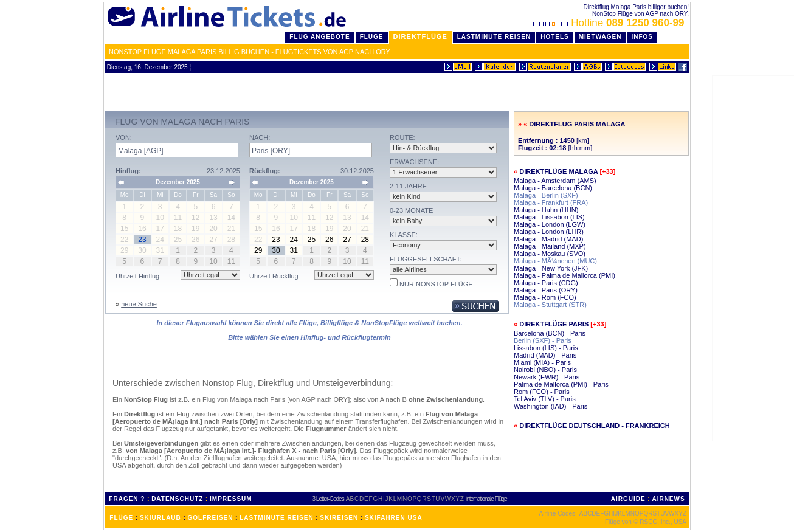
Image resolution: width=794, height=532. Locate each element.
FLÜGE (121, 518)
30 (276, 250)
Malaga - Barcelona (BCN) (553, 188)
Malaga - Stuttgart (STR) (550, 305)
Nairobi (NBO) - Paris (545, 370)
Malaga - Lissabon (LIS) (549, 217)
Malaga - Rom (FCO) (545, 297)
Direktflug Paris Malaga (577, 124)
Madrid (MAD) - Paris (545, 355)
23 (276, 240)
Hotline (610, 23)
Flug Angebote (319, 37)
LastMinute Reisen (494, 37)
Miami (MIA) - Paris (542, 362)
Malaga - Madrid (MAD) (548, 239)
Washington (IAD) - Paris (551, 406)
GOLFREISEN (211, 518)
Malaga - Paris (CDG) (546, 283)
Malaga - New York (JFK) (551, 268)
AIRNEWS (668, 499)
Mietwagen (600, 37)
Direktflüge (420, 36)
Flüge (372, 37)
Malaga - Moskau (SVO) (550, 254)
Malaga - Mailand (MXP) (550, 246)
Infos (642, 37)
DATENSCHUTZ (177, 499)
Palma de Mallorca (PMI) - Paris (561, 384)
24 (294, 240)
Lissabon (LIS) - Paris (546, 348)
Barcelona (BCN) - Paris (550, 333)
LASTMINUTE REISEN (276, 518)
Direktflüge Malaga (558, 171)
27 (347, 240)
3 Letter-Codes (328, 499)
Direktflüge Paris (554, 324)
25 (312, 240)
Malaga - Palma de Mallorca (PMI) (564, 275)
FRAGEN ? (127, 499)
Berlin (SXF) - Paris (543, 340)
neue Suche (139, 304)
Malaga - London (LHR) (549, 232)
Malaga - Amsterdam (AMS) (555, 181)
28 (365, 240)
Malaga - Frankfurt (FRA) (551, 202)
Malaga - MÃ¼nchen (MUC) (555, 261)
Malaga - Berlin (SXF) (546, 195)
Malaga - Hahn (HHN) (546, 210)
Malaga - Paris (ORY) (546, 290)
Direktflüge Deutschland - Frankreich (595, 426)
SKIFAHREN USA (394, 518)
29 (258, 250)
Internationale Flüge (486, 499)
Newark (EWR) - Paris (547, 377)
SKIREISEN (339, 518)
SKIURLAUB (161, 518)
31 (294, 250)
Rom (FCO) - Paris (542, 392)
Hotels (555, 37)
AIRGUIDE (628, 499)
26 (329, 240)
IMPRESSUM (231, 499)
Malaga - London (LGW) (550, 224)
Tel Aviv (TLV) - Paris (545, 399)
